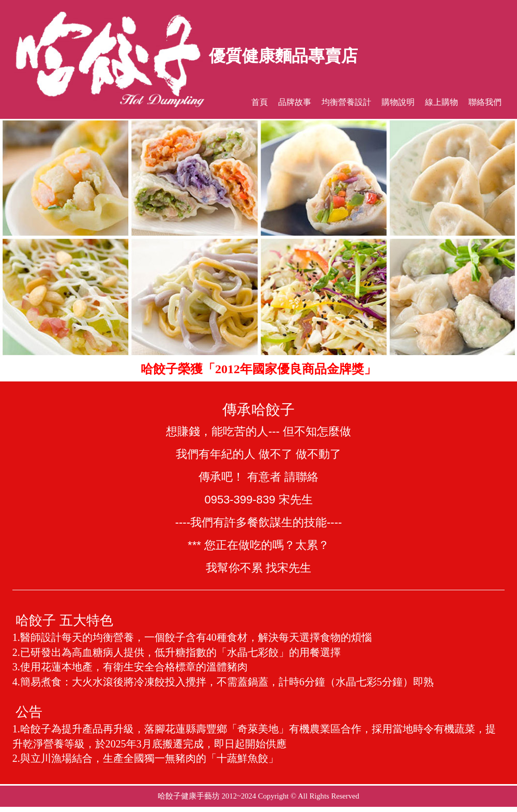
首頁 (260, 102)
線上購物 (442, 102)
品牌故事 (295, 102)
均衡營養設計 (346, 102)
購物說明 (398, 102)
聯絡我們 (485, 102)
